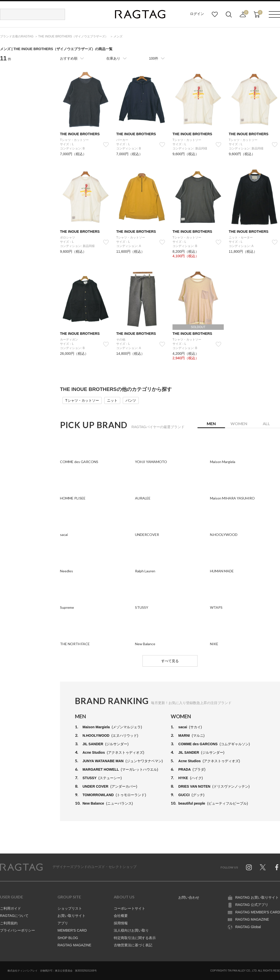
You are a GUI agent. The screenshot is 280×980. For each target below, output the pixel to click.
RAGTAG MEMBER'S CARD (258, 912)
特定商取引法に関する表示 (135, 938)
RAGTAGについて (14, 916)
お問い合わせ (189, 897)
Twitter (263, 867)
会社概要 (121, 916)
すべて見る (170, 661)
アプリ (63, 923)
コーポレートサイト (129, 908)
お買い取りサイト (71, 916)
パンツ (131, 400)
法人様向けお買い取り (131, 930)
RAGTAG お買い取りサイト (257, 897)
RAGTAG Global (248, 927)
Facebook (277, 867)
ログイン (197, 14)
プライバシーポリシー (17, 930)
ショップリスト (70, 908)
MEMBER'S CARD (72, 930)
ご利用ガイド (10, 908)
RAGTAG (21, 867)
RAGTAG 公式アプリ (252, 905)
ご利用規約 (9, 923)
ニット (112, 400)
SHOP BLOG (68, 938)
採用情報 (121, 923)
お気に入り (215, 14)
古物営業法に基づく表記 (133, 945)
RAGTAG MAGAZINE (74, 945)
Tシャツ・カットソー (82, 400)
